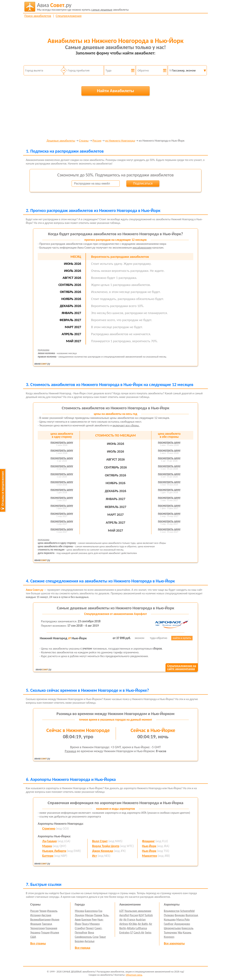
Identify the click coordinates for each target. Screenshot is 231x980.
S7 (131, 932)
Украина (35, 932)
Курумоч (169, 937)
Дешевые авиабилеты (61, 141)
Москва (80, 911)
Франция (36, 924)
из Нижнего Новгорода (120, 141)
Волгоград (192, 915)
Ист (94, 856)
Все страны (38, 943)
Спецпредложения (69, 16)
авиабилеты (83, 7)
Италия (55, 932)
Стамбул (80, 928)
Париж (98, 915)
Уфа (180, 932)
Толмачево (170, 932)
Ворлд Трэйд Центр (106, 846)
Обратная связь (134, 975)
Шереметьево (172, 928)
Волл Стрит (100, 841)
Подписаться (143, 183)
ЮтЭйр (133, 924)
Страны (84, 141)
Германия (51, 928)
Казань (187, 932)
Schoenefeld (188, 911)
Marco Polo (183, 919)
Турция (45, 932)
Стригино (49, 828)
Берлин (79, 941)
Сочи (96, 937)
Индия (55, 919)
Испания (36, 915)
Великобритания (41, 919)
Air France (129, 919)
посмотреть (62, 442)
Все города (83, 948)
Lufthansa (141, 928)
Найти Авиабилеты (115, 91)
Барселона (91, 911)
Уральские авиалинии (138, 911)
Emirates (124, 932)
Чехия (43, 911)
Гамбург (169, 924)
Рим (94, 919)
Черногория (38, 928)
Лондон (80, 915)
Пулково (169, 915)
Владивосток (172, 911)
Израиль (52, 911)
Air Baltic (143, 924)
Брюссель (187, 928)
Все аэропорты (174, 943)
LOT (121, 911)
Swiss (148, 932)
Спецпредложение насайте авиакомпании (182, 667)
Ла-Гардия (49, 841)
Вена (91, 932)
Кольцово (170, 919)
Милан (89, 915)
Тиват (103, 937)
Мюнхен (94, 924)
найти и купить (182, 638)
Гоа (100, 911)
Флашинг (148, 841)
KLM (141, 915)
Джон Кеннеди (103, 851)
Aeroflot (124, 915)
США (33, 937)
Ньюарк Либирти (54, 851)
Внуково (180, 915)
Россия (97, 141)
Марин (47, 846)
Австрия (46, 915)
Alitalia (131, 928)
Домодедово (182, 924)
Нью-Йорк (149, 846)
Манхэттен (150, 856)
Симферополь (83, 937)
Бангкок (86, 919)
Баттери (48, 856)
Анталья (89, 941)
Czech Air (139, 932)
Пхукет (90, 928)
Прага (85, 924)
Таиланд (47, 924)
